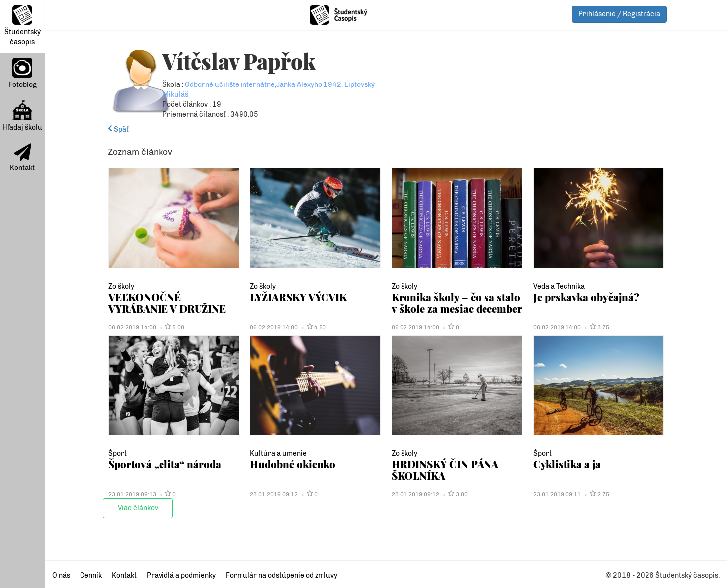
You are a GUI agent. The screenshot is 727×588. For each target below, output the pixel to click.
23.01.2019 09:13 (132, 494)
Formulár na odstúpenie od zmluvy (282, 575)
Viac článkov (138, 508)
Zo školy (121, 287)
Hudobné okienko (293, 464)
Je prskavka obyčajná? (586, 297)
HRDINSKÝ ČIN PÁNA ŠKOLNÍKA (445, 469)
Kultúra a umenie (278, 454)
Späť (118, 129)
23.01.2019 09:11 (557, 494)
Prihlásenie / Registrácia (619, 14)
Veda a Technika (559, 287)
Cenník (91, 575)
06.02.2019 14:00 (132, 327)
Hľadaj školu (22, 116)
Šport (118, 454)
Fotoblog (23, 73)
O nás (61, 575)
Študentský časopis (23, 26)
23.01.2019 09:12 (274, 494)
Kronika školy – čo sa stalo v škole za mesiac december (457, 302)
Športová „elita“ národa (165, 464)
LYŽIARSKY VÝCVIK (298, 297)
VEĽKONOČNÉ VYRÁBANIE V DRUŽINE (167, 302)
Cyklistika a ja (567, 464)
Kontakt (22, 158)
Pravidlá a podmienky (181, 575)
